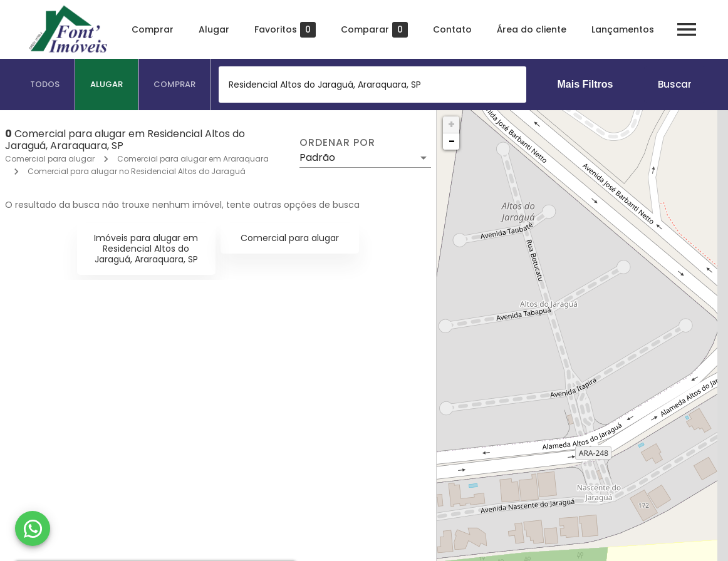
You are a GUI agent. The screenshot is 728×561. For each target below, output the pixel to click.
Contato (452, 29)
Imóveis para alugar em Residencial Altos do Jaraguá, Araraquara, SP (146, 249)
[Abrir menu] (687, 29)
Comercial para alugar (50, 159)
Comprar (153, 29)
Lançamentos (623, 29)
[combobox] (372, 85)
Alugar (214, 29)
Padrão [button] (317, 157)
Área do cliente (532, 29)
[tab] (45, 85)
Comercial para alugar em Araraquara (193, 159)
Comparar (374, 30)
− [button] (452, 141)
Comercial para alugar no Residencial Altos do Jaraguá (137, 171)
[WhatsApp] (33, 528)
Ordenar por (337, 143)
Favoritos (285, 30)
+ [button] (451, 124)
